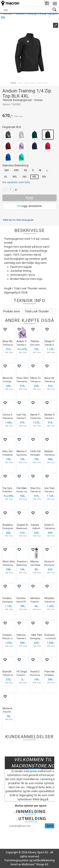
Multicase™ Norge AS (35, 864)
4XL (34, 177)
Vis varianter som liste (16, 182)
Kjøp (30, 198)
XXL (15, 177)
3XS (6, 170)
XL (6, 177)
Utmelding (32, 819)
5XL (44, 177)
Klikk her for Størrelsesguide (18, 220)
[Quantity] (10, 189)
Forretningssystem (17, 860)
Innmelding (31, 812)
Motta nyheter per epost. (31, 806)
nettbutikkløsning (44, 860)
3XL (25, 177)
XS (25, 170)
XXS (16, 170)
